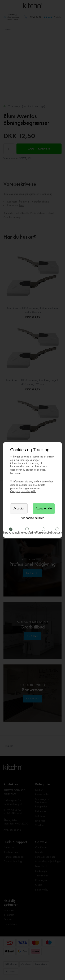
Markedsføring (27, 533)
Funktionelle (43, 533)
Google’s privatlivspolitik (23, 491)
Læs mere (15, 473)
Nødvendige (11, 533)
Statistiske (57, 533)
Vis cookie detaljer (33, 518)
